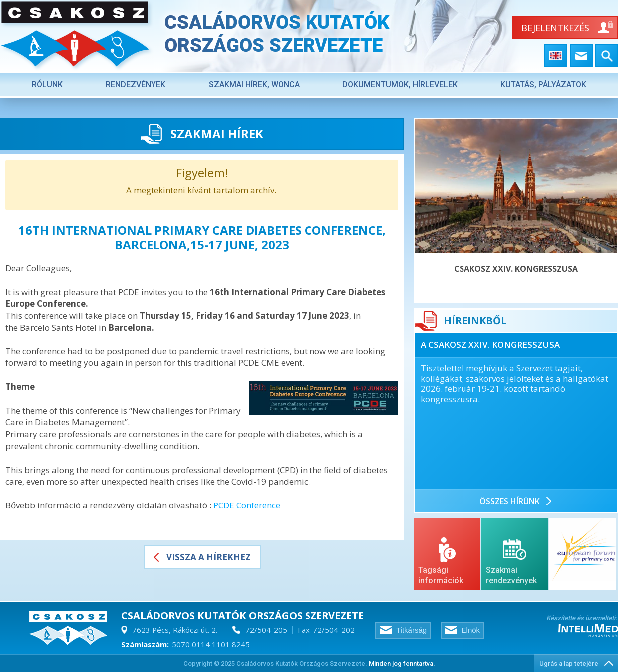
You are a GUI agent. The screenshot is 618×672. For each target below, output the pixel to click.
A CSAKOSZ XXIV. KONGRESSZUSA (490, 345)
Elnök (471, 630)
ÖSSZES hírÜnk (510, 501)
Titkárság (411, 630)
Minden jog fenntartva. (402, 663)
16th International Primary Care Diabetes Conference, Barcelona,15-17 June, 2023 (202, 237)
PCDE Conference (247, 505)
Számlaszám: (145, 644)
